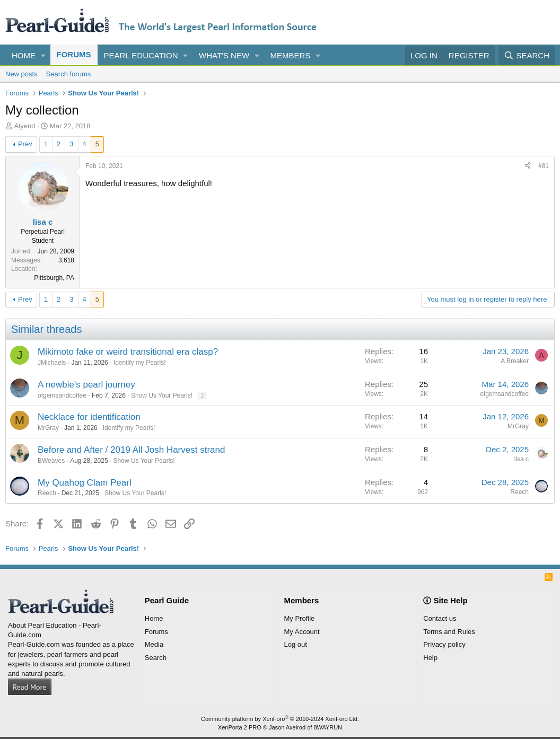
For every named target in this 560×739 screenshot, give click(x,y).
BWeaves (51, 461)
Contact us (440, 618)
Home (24, 55)
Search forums (69, 74)
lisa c (522, 459)
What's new (224, 55)
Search (156, 658)
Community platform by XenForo (280, 719)
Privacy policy (444, 644)
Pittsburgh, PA (54, 278)
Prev (25, 144)
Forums (74, 54)
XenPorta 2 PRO (240, 727)
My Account (302, 632)
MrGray (48, 428)
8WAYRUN (328, 727)
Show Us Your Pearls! (162, 395)
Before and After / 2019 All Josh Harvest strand (131, 450)
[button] (43, 55)
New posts (21, 74)
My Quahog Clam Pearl (85, 483)
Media (154, 644)
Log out (296, 644)
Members (291, 55)
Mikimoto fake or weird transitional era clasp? (128, 352)
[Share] (528, 166)
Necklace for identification (89, 417)
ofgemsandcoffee (62, 395)
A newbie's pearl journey (86, 385)
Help (430, 658)
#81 (544, 166)
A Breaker (515, 361)
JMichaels (52, 363)
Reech (47, 493)
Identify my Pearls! (140, 363)
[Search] (527, 55)
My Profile (300, 618)
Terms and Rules (449, 632)
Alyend (25, 126)
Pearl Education (141, 55)
